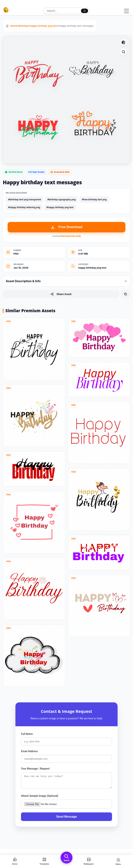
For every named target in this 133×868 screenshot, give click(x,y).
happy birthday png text (44, 26)
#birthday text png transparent (25, 199)
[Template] (44, 861)
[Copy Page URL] (126, 294)
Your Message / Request (35, 769)
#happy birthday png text (60, 207)
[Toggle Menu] (126, 11)
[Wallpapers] (89, 861)
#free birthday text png (94, 199)
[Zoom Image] (124, 52)
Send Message (66, 819)
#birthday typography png (61, 199)
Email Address (29, 751)
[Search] (85, 11)
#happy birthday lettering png (24, 207)
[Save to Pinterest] (124, 43)
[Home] (15, 861)
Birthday (23, 26)
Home (14, 26)
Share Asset (61, 294)
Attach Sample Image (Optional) (40, 798)
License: (67, 236)
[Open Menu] (118, 861)
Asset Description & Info (66, 281)
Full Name (27, 734)
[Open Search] (66, 858)
